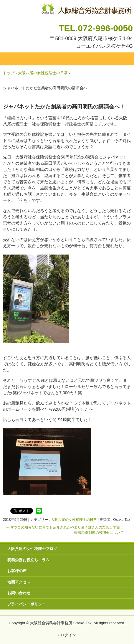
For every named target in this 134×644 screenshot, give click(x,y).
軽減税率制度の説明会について (101, 533)
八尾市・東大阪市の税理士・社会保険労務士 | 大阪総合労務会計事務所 (86, 7)
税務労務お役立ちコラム (28, 560)
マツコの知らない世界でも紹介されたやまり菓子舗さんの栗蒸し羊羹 (63, 527)
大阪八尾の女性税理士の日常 (74, 520)
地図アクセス (19, 582)
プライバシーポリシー (27, 604)
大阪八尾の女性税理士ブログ (32, 549)
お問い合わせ (19, 593)
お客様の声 (17, 571)
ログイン (68, 635)
